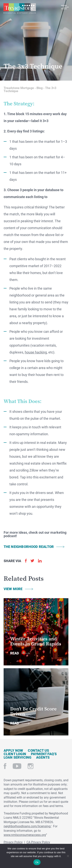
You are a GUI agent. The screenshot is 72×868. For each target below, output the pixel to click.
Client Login (15, 754)
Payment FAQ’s (44, 754)
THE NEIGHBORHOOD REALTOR (29, 547)
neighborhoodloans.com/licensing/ (28, 826)
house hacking (36, 352)
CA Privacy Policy (38, 842)
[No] (68, 855)
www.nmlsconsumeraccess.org (25, 835)
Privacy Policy (13, 842)
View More (13, 589)
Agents (43, 757)
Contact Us (38, 750)
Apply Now (13, 750)
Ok (37, 862)
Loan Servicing (18, 757)
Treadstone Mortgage (20, 8)
